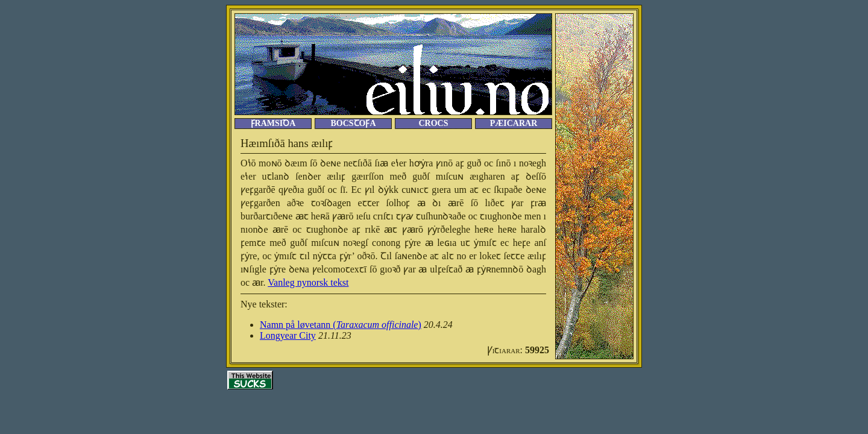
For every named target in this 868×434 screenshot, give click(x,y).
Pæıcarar (514, 123)
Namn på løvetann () (341, 325)
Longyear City (288, 335)
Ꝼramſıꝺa (273, 123)
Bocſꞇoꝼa (353, 123)
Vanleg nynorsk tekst (308, 282)
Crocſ (433, 123)
